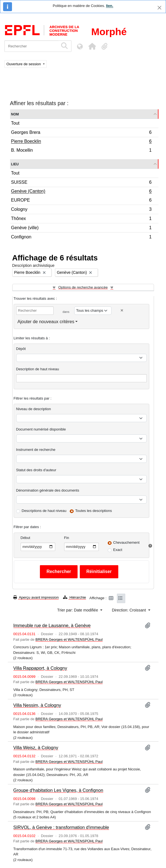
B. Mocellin (81, 151)
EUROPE (81, 201)
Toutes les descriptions (94, 511)
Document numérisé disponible (41, 429)
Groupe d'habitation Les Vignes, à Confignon (58, 790)
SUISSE (81, 183)
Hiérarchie (74, 597)
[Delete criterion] (122, 310)
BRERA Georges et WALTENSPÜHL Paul (69, 639)
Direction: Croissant (129, 610)
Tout (15, 123)
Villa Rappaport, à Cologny (40, 668)
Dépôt (21, 349)
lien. (110, 6)
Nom (15, 114)
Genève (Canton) (81, 192)
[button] (92, 46)
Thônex (81, 219)
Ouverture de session (24, 64)
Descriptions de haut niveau (44, 511)
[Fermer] (159, 8)
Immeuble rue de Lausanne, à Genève (52, 625)
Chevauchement (127, 542)
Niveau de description (34, 409)
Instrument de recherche (36, 450)
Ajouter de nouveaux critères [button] (46, 322)
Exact (118, 550)
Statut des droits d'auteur (36, 470)
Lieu (15, 164)
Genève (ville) (81, 229)
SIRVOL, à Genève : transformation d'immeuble (61, 827)
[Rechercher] (31, 46)
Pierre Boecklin (81, 142)
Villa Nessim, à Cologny (37, 705)
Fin (67, 538)
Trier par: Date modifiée (78, 610)
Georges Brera (81, 133)
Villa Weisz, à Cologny (36, 748)
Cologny (81, 210)
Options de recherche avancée (83, 287)
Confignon (81, 238)
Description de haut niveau (38, 369)
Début (26, 538)
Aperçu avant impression (36, 597)
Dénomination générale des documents (48, 490)
